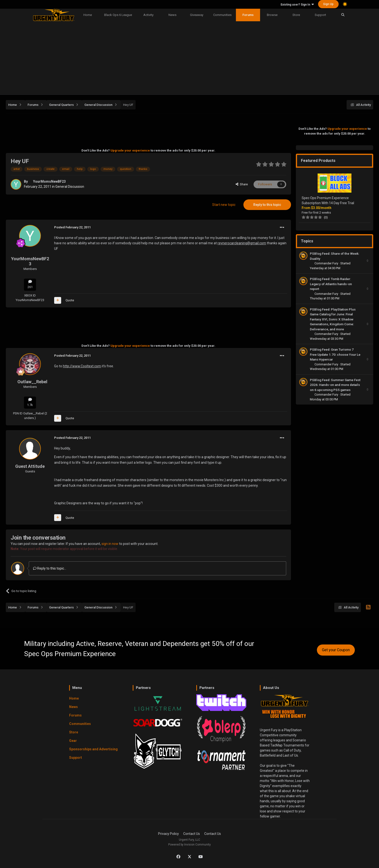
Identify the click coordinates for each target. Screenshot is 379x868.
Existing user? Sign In (297, 5)
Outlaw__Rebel (32, 382)
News (172, 15)
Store (296, 15)
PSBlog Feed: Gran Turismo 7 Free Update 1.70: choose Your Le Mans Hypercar (335, 354)
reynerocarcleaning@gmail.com (242, 243)
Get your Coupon (336, 650)
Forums (248, 15)
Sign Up (328, 4)
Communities (222, 15)
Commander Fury (327, 263)
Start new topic (224, 205)
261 (30, 284)
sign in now (110, 544)
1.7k (30, 402)
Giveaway (197, 15)
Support (320, 15)
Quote (70, 300)
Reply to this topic (267, 205)
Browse (272, 15)
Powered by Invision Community (189, 845)
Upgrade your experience (130, 150)
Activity (148, 15)
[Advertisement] (189, 58)
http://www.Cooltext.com (82, 366)
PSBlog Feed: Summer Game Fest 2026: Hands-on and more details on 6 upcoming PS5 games (335, 385)
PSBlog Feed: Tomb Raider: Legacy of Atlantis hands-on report (331, 284)
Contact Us (192, 834)
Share (242, 184)
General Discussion (70, 187)
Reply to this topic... (50, 568)
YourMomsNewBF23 (49, 181)
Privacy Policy (168, 834)
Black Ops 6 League (118, 15)
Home (88, 15)
